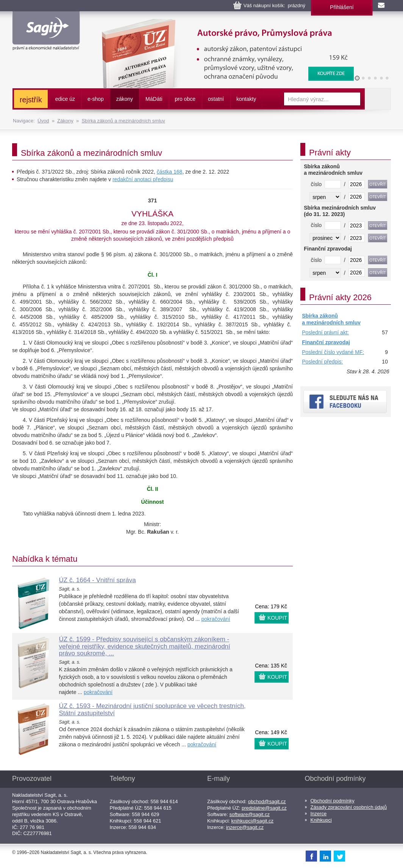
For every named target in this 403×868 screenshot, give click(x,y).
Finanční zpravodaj (326, 342)
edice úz (65, 99)
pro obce (185, 99)
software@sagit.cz (250, 814)
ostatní (216, 99)
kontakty (246, 99)
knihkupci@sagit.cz (252, 821)
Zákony (65, 121)
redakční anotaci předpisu (143, 179)
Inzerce (319, 814)
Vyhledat (378, 99)
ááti (154, 99)
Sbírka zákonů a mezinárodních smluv (123, 121)
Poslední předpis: (322, 362)
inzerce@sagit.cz (245, 827)
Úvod (43, 121)
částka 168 (170, 172)
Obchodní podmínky (333, 801)
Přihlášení (342, 7)
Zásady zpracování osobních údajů (349, 807)
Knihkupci (321, 820)
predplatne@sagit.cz (264, 808)
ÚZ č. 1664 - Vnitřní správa (98, 580)
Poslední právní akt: (325, 332)
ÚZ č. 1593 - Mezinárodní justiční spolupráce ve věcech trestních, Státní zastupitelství (152, 710)
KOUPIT (277, 618)
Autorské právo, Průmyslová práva (223, 23)
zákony (125, 99)
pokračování (216, 619)
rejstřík (31, 100)
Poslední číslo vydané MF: (333, 352)
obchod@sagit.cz (267, 801)
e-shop (96, 99)
